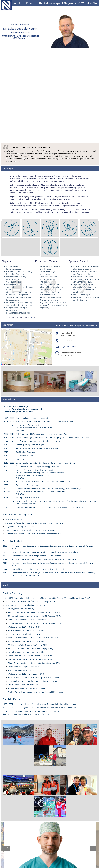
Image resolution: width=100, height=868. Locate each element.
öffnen (31, 317)
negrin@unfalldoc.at (70, 347)
